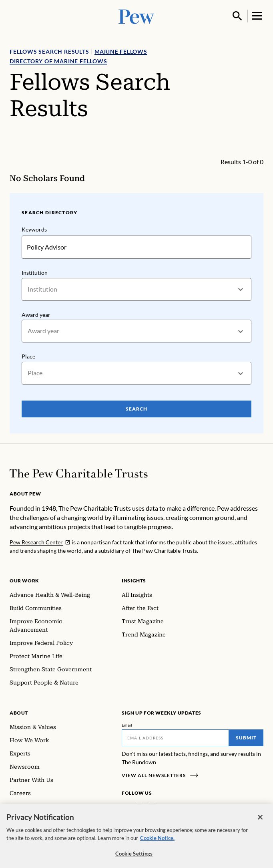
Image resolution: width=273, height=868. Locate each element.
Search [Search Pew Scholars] (136, 409)
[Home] (79, 473)
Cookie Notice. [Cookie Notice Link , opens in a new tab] (157, 841)
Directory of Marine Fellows (58, 61)
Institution (35, 273)
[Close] (260, 821)
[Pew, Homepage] (136, 16)
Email (127, 725)
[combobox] (28, 289)
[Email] (175, 738)
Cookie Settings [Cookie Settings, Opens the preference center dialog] (134, 857)
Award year (36, 314)
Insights (134, 581)
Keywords (34, 229)
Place (28, 356)
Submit (246, 738)
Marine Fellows (121, 51)
